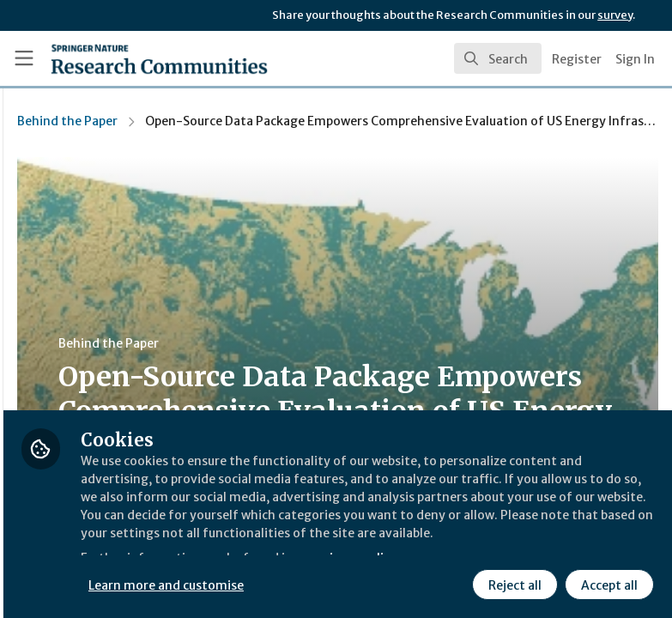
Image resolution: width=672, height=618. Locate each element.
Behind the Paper (284, 121)
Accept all (607, 583)
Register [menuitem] (577, 59)
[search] (498, 58)
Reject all (512, 583)
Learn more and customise (383, 583)
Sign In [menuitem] (635, 59)
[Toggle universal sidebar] (24, 58)
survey (615, 15)
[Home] (122, 58)
